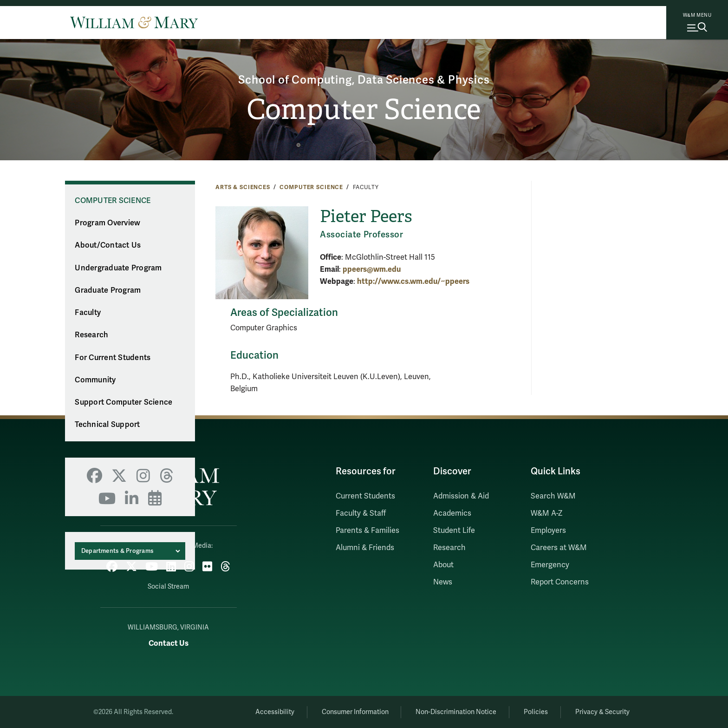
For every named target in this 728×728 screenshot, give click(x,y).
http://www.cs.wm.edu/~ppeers (413, 281)
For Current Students (113, 358)
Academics (452, 513)
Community (95, 380)
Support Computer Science (123, 402)
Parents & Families (367, 531)
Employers (548, 531)
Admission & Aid (461, 496)
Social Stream (168, 587)
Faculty (88, 313)
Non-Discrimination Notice (456, 712)
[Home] (134, 22)
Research (91, 335)
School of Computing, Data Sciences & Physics (364, 80)
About (443, 565)
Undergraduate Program (118, 268)
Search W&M (553, 496)
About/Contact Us (108, 245)
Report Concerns (560, 582)
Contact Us (169, 643)
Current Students (365, 496)
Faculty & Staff (361, 513)
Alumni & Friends (365, 548)
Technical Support (107, 425)
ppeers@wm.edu (372, 269)
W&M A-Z (547, 513)
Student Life (454, 531)
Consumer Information (355, 712)
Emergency (550, 565)
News (443, 582)
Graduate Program (108, 290)
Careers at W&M (559, 548)
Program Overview (107, 223)
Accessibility (275, 712)
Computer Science (364, 110)
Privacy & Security (602, 712)
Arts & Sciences (243, 187)
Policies (536, 712)
